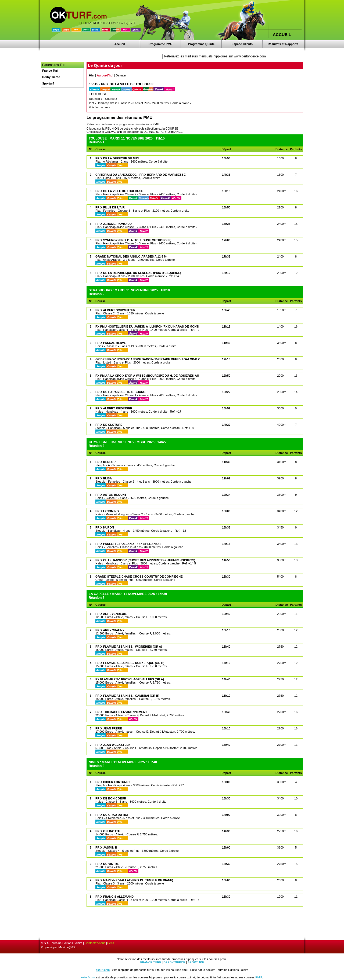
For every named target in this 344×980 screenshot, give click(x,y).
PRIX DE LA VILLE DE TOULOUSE (119, 191)
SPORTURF (196, 962)
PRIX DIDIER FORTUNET (113, 782)
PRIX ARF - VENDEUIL (111, 614)
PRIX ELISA (104, 478)
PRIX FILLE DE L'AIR (110, 207)
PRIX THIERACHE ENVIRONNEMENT (121, 712)
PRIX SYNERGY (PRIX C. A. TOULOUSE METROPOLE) (133, 240)
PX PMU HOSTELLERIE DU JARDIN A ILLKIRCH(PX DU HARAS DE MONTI (147, 326)
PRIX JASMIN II (106, 847)
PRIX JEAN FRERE (109, 728)
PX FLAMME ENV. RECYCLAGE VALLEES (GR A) (130, 679)
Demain (121, 75)
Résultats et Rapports (283, 44)
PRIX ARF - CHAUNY (110, 630)
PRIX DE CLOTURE (109, 425)
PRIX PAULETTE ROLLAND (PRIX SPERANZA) (128, 544)
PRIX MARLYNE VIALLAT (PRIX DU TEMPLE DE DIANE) (134, 880)
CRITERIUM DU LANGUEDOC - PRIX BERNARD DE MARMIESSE (141, 175)
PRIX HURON (105, 527)
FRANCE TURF (151, 962)
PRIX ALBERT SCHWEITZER (115, 310)
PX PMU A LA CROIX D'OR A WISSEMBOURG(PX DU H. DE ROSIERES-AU (147, 376)
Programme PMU (161, 44)
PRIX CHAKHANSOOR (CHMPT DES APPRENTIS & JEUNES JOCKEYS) (145, 560)
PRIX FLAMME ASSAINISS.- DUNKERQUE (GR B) (130, 663)
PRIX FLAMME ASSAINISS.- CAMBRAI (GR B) (127, 696)
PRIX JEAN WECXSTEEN (113, 745)
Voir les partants (100, 107)
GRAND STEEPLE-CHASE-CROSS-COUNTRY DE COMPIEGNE (139, 577)
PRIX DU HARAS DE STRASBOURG (120, 392)
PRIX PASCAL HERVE (111, 343)
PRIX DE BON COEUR (111, 798)
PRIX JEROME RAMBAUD (114, 224)
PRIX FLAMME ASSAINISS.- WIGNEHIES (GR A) (129, 647)
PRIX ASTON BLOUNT (111, 495)
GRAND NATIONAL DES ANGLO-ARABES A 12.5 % (131, 256)
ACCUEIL (282, 34)
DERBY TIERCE (174, 962)
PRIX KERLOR (105, 462)
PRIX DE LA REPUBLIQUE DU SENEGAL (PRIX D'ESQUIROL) (138, 273)
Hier (92, 75)
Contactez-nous (95, 943)
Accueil (119, 44)
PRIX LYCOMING (107, 511)
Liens (110, 943)
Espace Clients (242, 44)
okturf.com (103, 970)
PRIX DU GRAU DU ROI (112, 815)
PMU (259, 977)
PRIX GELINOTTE (108, 831)
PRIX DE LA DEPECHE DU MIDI (117, 158)
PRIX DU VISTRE (107, 864)
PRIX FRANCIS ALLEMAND (114, 897)
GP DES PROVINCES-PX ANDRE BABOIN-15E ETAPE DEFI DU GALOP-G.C (148, 359)
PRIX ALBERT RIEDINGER (114, 408)
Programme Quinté (201, 44)
